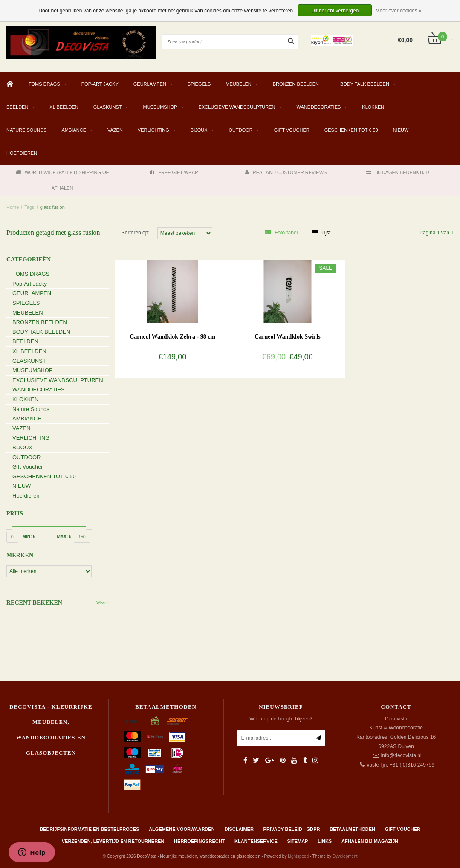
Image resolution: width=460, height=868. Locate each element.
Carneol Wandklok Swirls (288, 337)
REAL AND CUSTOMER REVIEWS (286, 172)
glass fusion (52, 207)
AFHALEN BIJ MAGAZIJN (370, 841)
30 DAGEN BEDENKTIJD (398, 172)
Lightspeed (298, 856)
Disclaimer (239, 829)
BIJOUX (199, 130)
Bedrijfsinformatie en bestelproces (89, 829)
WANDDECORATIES (318, 107)
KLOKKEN (373, 107)
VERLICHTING (153, 130)
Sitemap (298, 841)
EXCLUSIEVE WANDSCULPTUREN (237, 107)
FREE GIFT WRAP (174, 172)
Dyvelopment (345, 856)
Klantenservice (256, 841)
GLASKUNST (108, 107)
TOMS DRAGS (44, 84)
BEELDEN (17, 107)
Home (13, 207)
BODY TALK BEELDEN (365, 84)
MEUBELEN (239, 84)
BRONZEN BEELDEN (296, 84)
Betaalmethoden (352, 829)
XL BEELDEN (64, 107)
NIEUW (401, 130)
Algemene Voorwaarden (182, 829)
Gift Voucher (292, 130)
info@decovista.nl (401, 755)
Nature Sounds (27, 130)
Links (325, 841)
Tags (29, 207)
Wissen (103, 603)
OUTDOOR (241, 130)
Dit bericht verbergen (335, 11)
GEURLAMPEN (150, 84)
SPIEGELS (199, 84)
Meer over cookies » (399, 11)
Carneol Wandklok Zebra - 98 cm (172, 337)
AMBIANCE (74, 130)
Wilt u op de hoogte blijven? (281, 719)
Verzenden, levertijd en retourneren (113, 841)
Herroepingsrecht (199, 841)
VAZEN (115, 130)
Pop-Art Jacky (100, 84)
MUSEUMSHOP (160, 107)
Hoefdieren (22, 153)
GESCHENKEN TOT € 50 (351, 130)
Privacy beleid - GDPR (292, 829)
